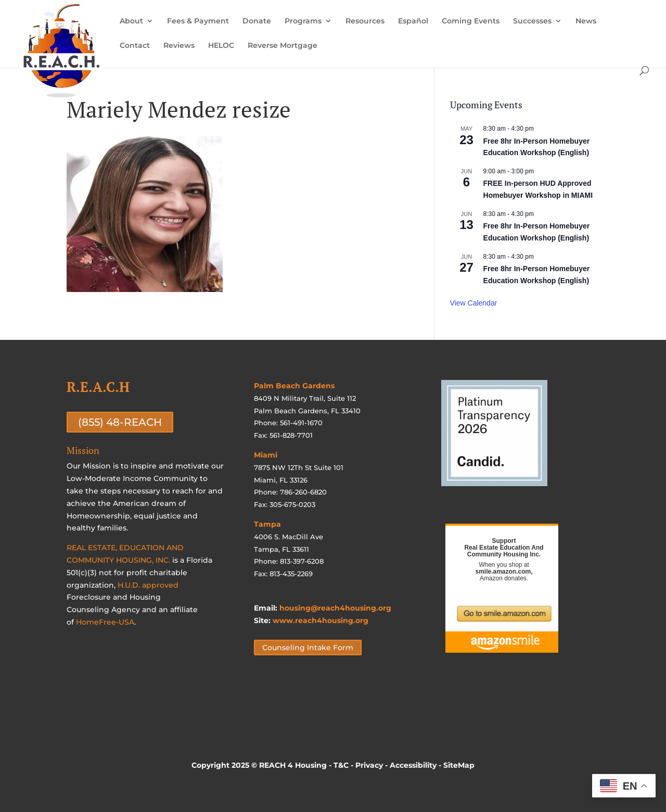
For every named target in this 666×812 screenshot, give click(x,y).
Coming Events (471, 21)
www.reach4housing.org (321, 620)
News (586, 21)
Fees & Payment (198, 21)
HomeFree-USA (105, 622)
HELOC (221, 46)
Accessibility (413, 765)
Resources (365, 21)
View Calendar (474, 303)
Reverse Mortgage (283, 46)
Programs (303, 21)
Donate (257, 21)
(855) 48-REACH (120, 422)
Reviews (179, 46)
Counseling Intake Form (308, 648)
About (131, 21)
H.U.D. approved (148, 585)
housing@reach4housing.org (335, 608)
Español (413, 21)
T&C (341, 765)
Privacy (369, 765)
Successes (532, 21)
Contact (135, 46)
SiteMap (459, 765)
